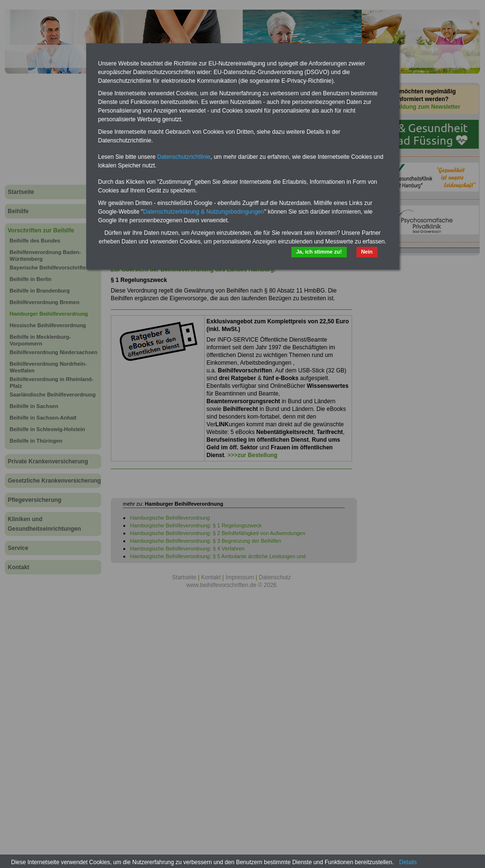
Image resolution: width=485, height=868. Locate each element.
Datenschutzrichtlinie (184, 157)
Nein (367, 252)
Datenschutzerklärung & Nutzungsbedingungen (204, 212)
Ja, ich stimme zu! (319, 252)
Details (408, 862)
